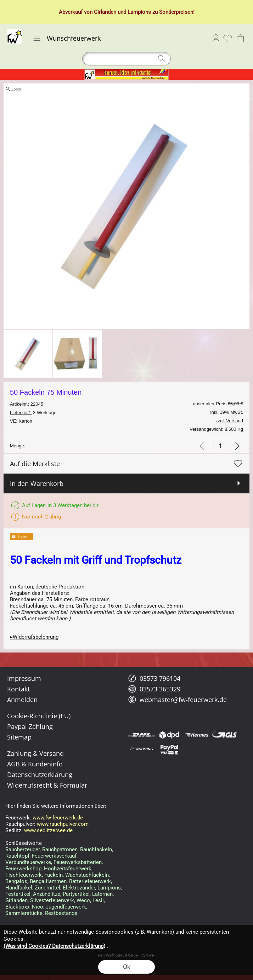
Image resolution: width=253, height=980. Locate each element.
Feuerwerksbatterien (78, 862)
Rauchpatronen (60, 849)
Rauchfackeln (96, 849)
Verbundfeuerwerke (28, 862)
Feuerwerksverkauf (54, 856)
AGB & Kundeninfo (35, 764)
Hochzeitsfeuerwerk (68, 869)
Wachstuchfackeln (87, 875)
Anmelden (216, 38)
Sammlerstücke (24, 913)
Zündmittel (47, 888)
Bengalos (16, 881)
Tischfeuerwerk (24, 875)
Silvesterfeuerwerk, (53, 900)
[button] (37, 38)
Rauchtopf (17, 856)
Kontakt (18, 689)
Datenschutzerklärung (40, 775)
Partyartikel (76, 894)
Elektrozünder (79, 888)
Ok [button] (127, 967)
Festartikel (18, 894)
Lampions (139, 12)
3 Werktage (33, 413)
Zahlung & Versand (35, 753)
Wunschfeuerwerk (74, 38)
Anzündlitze (47, 894)
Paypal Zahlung (30, 726)
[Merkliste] (227, 38)
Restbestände (61, 913)
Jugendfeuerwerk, (66, 907)
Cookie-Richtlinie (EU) (39, 716)
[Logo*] (15, 31)
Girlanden (105, 12)
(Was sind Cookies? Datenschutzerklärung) (54, 946)
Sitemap (19, 737)
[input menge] (220, 446)
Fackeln (54, 875)
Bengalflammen (48, 881)
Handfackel (19, 888)
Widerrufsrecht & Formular (47, 785)
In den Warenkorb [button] (37, 483)
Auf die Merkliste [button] (35, 464)
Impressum (24, 678)
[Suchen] (126, 59)
